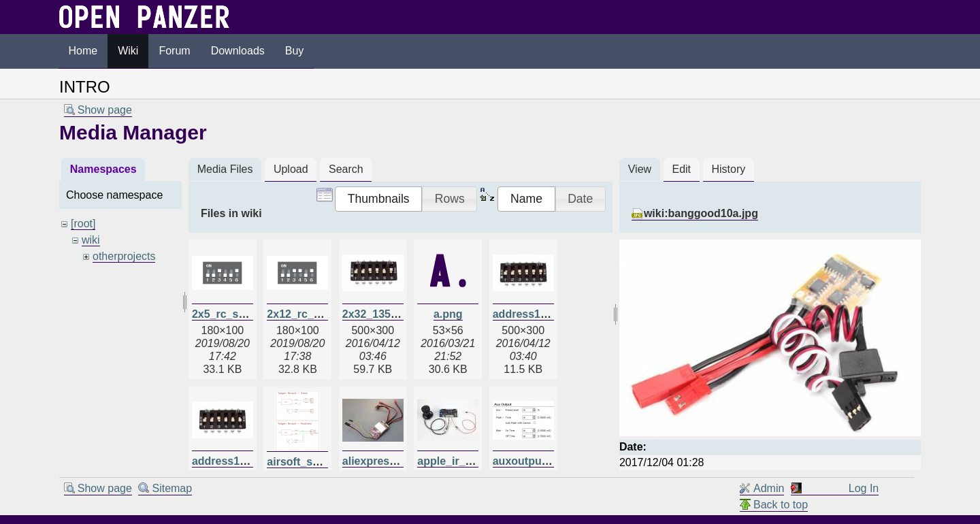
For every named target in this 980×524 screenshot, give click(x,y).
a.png (448, 314)
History (728, 169)
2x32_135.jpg (376, 314)
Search (346, 169)
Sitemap (172, 488)
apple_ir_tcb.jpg (459, 461)
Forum (174, 51)
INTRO (85, 87)
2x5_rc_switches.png (247, 314)
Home (83, 51)
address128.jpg (533, 314)
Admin (769, 488)
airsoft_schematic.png (325, 462)
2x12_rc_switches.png (325, 314)
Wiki (128, 51)
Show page (105, 110)
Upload (291, 169)
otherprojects (124, 256)
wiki (91, 240)
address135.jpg (232, 461)
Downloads (238, 51)
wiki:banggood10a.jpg (701, 213)
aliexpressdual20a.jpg (399, 461)
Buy (295, 51)
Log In (864, 488)
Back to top (781, 505)
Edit (681, 169)
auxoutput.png (530, 461)
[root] (83, 224)
